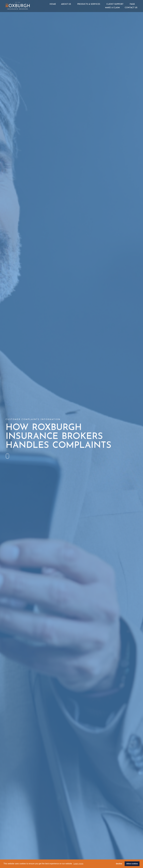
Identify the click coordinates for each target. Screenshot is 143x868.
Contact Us (131, 8)
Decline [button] (119, 864)
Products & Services (89, 4)
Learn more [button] (78, 864)
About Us (67, 4)
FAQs (132, 4)
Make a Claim (112, 8)
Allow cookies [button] (132, 864)
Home (53, 4)
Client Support (115, 4)
